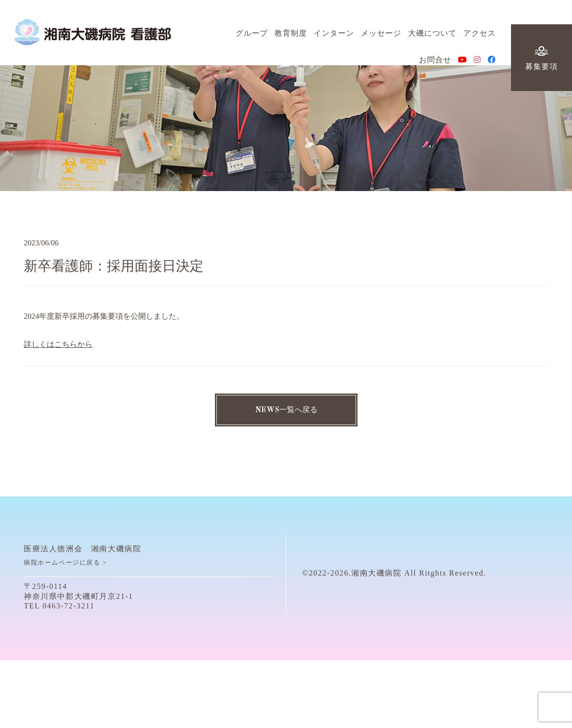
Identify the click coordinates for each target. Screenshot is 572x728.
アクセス (480, 35)
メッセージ (381, 35)
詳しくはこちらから (58, 344)
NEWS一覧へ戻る (286, 410)
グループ (252, 35)
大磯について (432, 35)
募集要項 (541, 59)
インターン (334, 35)
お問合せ (435, 62)
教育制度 (291, 35)
